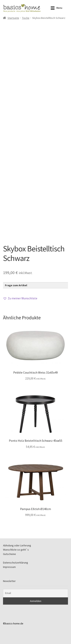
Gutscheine (9, 554)
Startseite (13, 18)
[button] (20, 298)
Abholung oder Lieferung (17, 545)
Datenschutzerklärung (16, 563)
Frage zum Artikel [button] (16, 285)
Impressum (9, 567)
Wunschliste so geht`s (16, 550)
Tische (26, 18)
